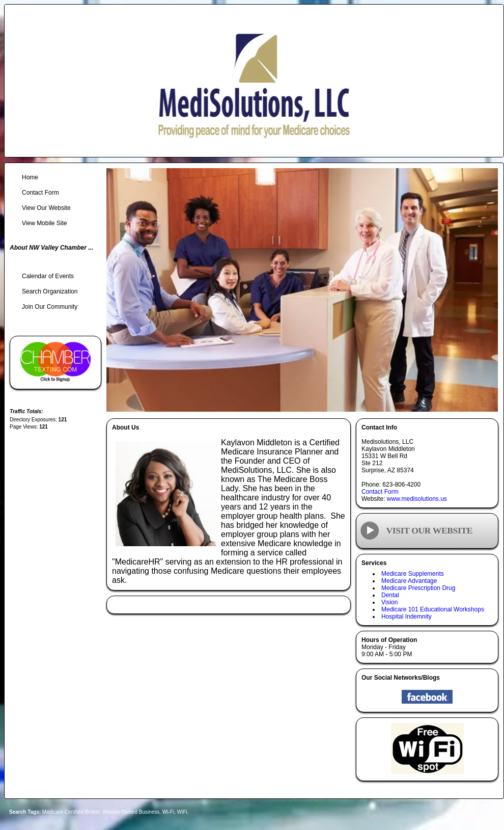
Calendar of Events (48, 276)
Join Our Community (50, 307)
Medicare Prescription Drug (418, 588)
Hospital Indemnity (407, 617)
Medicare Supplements (413, 574)
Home (30, 177)
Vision (389, 602)
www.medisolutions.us (417, 499)
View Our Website (46, 208)
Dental (390, 595)
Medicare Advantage (409, 581)
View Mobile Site (45, 223)
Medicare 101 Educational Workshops (433, 609)
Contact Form (380, 492)
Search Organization (50, 291)
